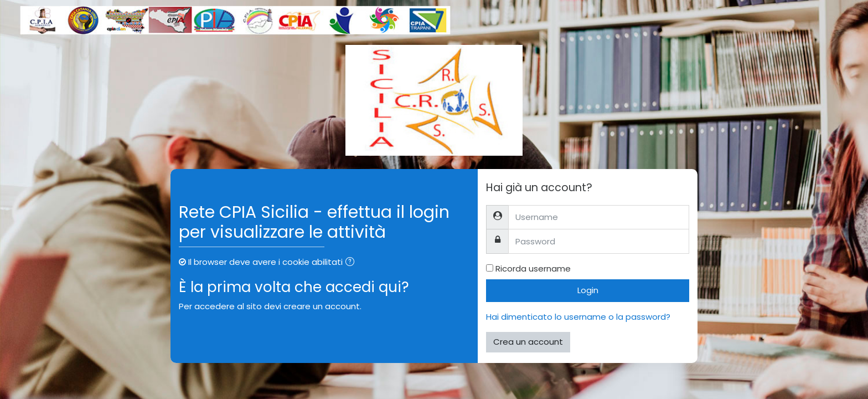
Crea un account (528, 342)
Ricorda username (533, 268)
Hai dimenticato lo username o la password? (578, 317)
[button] (352, 263)
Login (588, 290)
